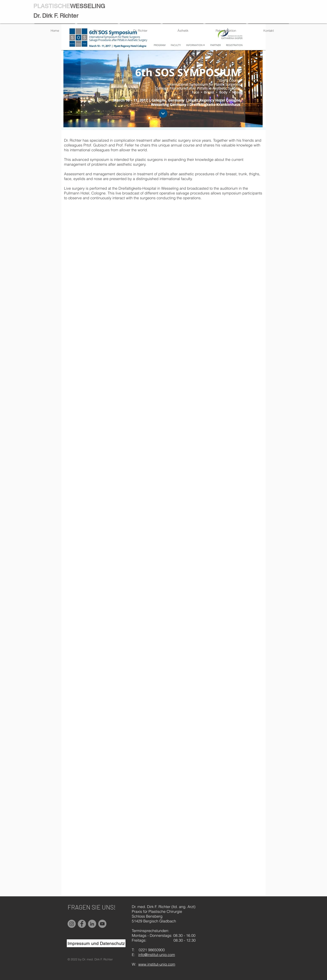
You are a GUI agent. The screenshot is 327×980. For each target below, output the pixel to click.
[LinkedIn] (92, 924)
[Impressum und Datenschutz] (96, 943)
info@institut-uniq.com (157, 955)
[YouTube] (102, 924)
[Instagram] (72, 924)
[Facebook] (82, 924)
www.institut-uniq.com (157, 964)
